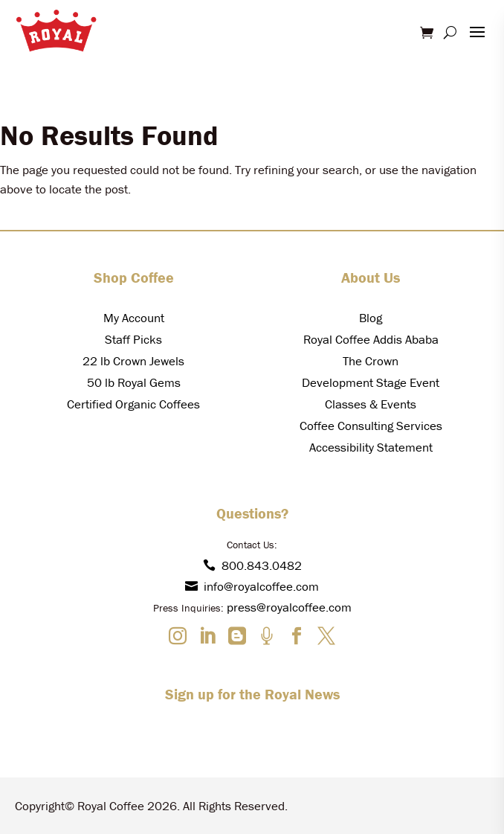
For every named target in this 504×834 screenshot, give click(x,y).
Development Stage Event (371, 382)
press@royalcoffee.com (289, 607)
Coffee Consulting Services (371, 426)
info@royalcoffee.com (252, 586)
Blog (371, 318)
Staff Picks (133, 339)
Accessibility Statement (371, 447)
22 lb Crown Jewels (133, 361)
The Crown (371, 361)
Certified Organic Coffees (133, 404)
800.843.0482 (252, 565)
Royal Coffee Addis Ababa (371, 339)
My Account (134, 318)
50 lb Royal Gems (134, 382)
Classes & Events (371, 404)
